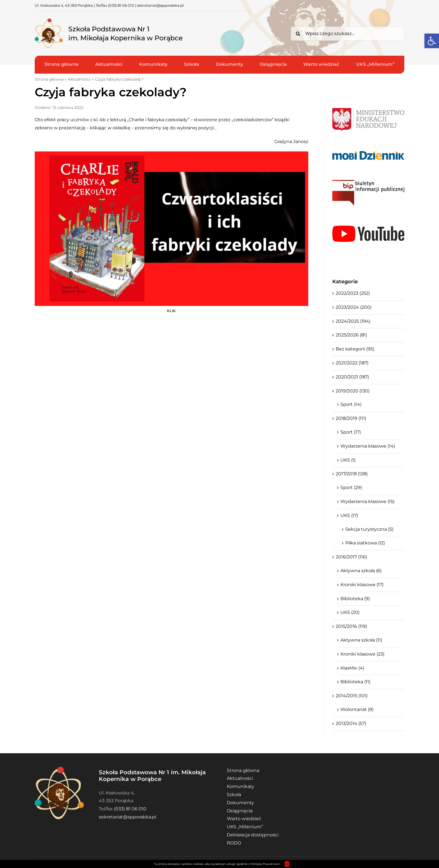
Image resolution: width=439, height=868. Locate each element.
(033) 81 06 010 (121, 5)
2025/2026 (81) (351, 335)
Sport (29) (351, 487)
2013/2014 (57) (351, 723)
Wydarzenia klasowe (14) (368, 446)
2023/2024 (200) (354, 307)
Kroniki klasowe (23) (362, 654)
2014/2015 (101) (352, 696)
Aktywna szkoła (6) (361, 571)
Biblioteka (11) (355, 682)
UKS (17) (349, 515)
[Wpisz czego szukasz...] (348, 34)
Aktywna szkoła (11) (361, 640)
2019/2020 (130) (353, 391)
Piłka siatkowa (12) (365, 543)
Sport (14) (351, 404)
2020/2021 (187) (352, 377)
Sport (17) (351, 432)
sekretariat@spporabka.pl (160, 5)
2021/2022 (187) (352, 363)
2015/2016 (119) (351, 626)
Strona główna (49, 79)
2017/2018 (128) (352, 474)
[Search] (298, 34)
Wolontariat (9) (357, 709)
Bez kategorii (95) (355, 349)
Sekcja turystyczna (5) (369, 529)
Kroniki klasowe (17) (362, 585)
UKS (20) (350, 612)
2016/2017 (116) (351, 557)
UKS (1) (348, 460)
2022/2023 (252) (353, 293)
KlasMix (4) (352, 668)
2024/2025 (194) (353, 321)
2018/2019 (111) (351, 418)
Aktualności (79, 79)
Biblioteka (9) (355, 599)
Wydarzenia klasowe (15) (367, 501)
